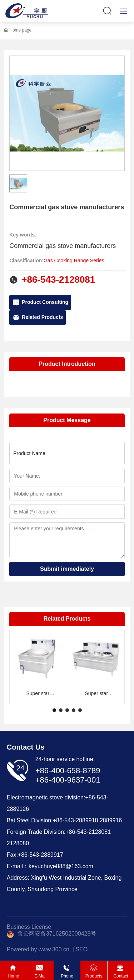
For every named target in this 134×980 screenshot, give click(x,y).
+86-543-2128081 (58, 279)
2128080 (18, 843)
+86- (59, 820)
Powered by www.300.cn (38, 949)
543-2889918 (81, 820)
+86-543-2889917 (41, 855)
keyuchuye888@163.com (61, 866)
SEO (81, 949)
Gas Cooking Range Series (74, 260)
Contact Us (26, 747)
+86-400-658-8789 (68, 771)
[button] (54, 710)
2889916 (111, 820)
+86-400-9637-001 (68, 780)
